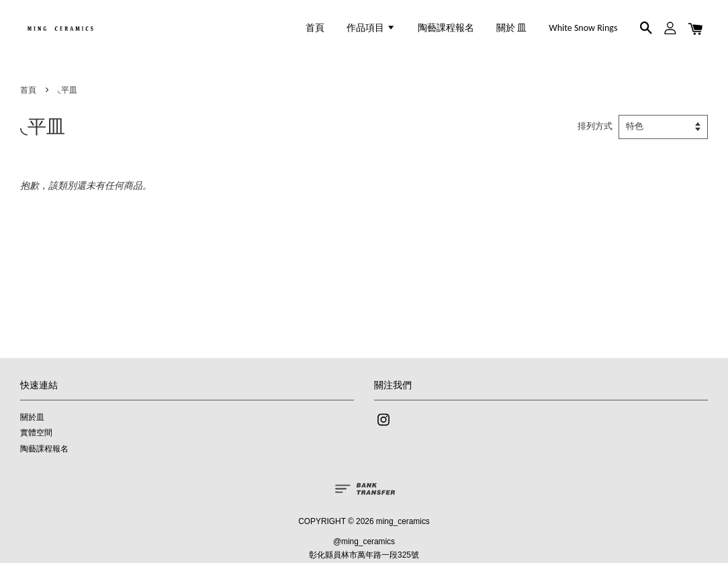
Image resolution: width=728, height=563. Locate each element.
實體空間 (36, 433)
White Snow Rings (583, 28)
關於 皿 (511, 28)
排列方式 (595, 126)
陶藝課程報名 (446, 28)
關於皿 (32, 417)
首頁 (315, 28)
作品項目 (371, 28)
